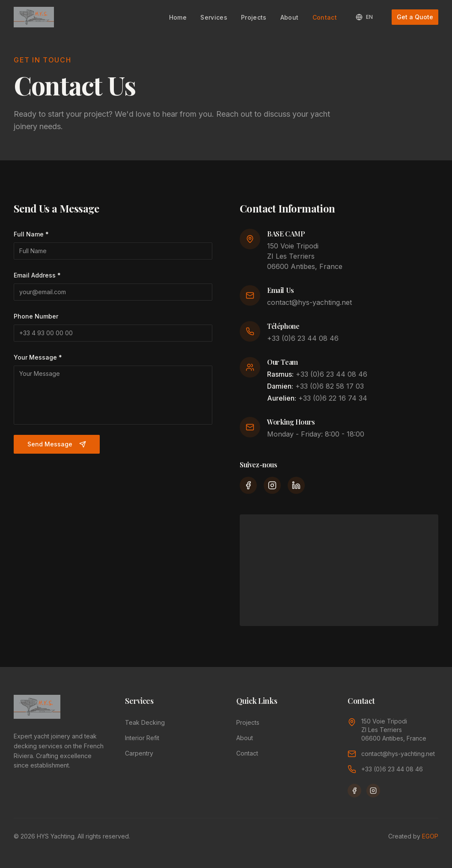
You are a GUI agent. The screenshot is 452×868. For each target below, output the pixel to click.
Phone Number (36, 316)
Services (214, 17)
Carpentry (139, 753)
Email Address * (37, 275)
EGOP (430, 836)
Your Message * (38, 357)
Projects (254, 17)
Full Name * (31, 234)
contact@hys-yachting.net (309, 302)
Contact (325, 17)
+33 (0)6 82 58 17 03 (330, 386)
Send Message (57, 444)
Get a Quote (415, 17)
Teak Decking (145, 722)
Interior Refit (142, 738)
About (290, 17)
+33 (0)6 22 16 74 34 (333, 398)
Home (178, 17)
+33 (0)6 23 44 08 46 (303, 338)
